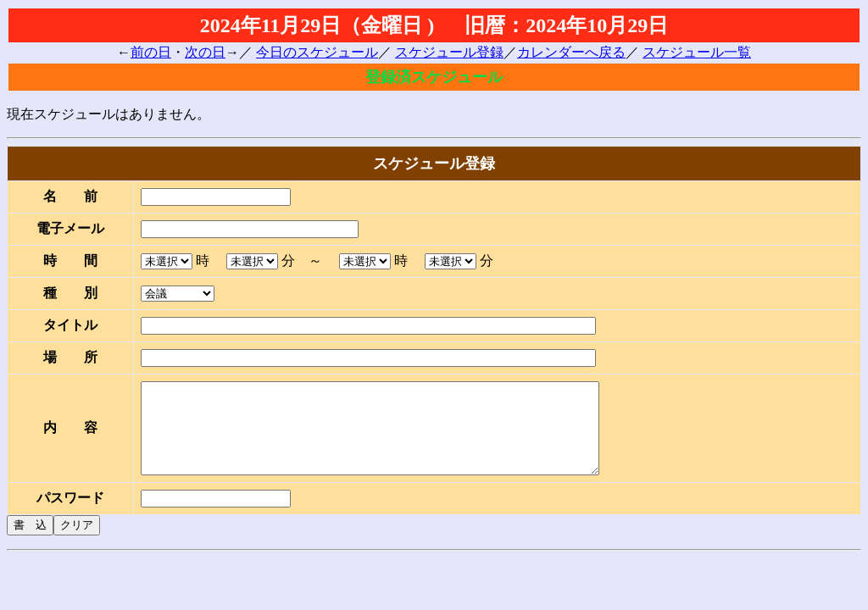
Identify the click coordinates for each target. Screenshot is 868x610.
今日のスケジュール (317, 52)
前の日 (151, 52)
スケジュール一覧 (697, 52)
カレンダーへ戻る (571, 52)
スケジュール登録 (449, 52)
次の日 (205, 52)
